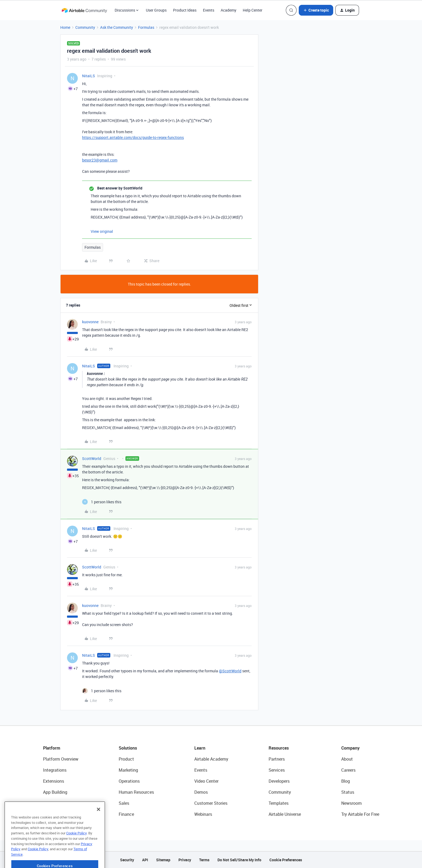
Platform (52, 748)
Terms (204, 860)
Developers (279, 781)
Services (277, 770)
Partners (277, 759)
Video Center (206, 781)
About (347, 759)
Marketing (128, 770)
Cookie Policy (76, 849)
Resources (279, 748)
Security (127, 860)
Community (85, 27)
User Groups (156, 10)
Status (348, 792)
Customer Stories (211, 803)
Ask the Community (117, 27)
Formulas (146, 27)
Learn (200, 748)
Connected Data (59, 814)
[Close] (99, 826)
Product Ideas (185, 10)
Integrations (55, 770)
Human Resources (136, 792)
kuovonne (90, 322)
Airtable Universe (285, 814)
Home (65, 27)
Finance (126, 814)
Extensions (54, 781)
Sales (124, 803)
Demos (201, 792)
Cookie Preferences (286, 860)
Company (350, 748)
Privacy (185, 860)
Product (126, 759)
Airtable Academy (211, 759)
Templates (279, 803)
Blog (346, 781)
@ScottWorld (230, 671)
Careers (348, 770)
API (145, 860)
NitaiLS (89, 76)
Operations (129, 781)
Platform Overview (61, 759)
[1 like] (102, 502)
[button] (316, 10)
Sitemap (163, 860)
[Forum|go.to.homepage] (84, 10)
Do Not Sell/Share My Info (239, 860)
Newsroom (351, 803)
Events (209, 10)
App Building (55, 792)
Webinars (203, 814)
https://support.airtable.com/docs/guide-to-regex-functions (133, 137)
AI (45, 803)
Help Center (253, 10)
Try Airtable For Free (360, 814)
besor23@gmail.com (100, 160)
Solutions (128, 748)
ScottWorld (92, 458)
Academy (228, 10)
